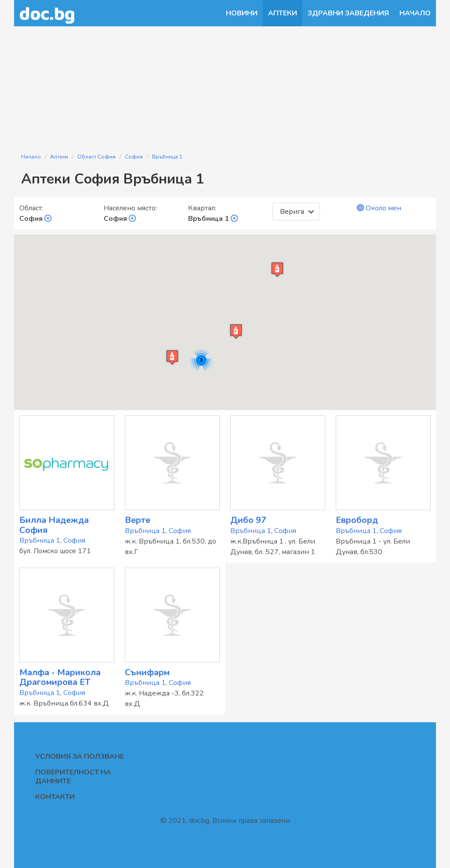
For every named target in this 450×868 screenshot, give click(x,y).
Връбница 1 (167, 157)
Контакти (55, 797)
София (134, 157)
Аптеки (283, 13)
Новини (242, 13)
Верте (138, 520)
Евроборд (357, 520)
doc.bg (47, 13)
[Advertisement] (225, 84)
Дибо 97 (248, 520)
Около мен (379, 208)
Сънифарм (147, 672)
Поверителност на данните (73, 777)
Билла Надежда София (54, 525)
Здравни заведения (348, 13)
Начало (415, 13)
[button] (236, 331)
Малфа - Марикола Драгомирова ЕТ (60, 677)
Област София (96, 157)
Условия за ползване (80, 756)
